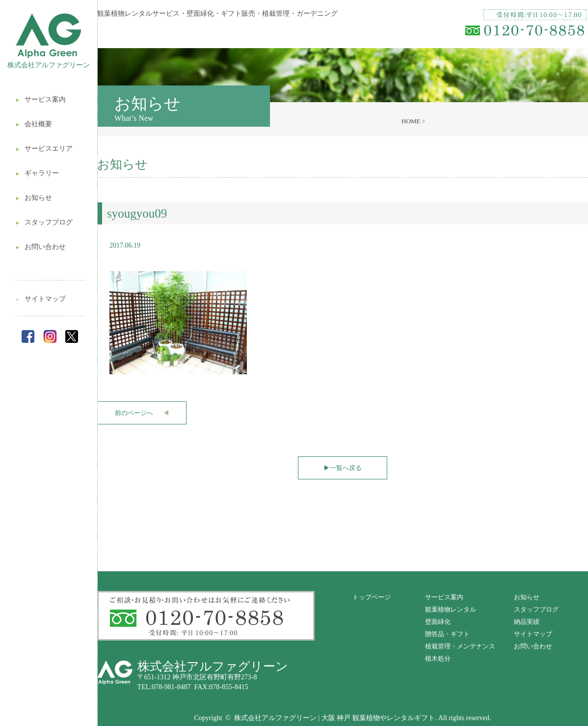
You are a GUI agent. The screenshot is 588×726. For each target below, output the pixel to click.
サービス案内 (41, 99)
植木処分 (438, 658)
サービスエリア (44, 149)
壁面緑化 (438, 622)
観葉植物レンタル (451, 609)
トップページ (372, 597)
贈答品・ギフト (447, 634)
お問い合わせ (41, 247)
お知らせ (34, 198)
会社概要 (34, 124)
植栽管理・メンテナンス (460, 646)
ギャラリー (37, 173)
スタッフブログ (44, 222)
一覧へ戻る (343, 468)
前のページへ (142, 413)
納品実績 (527, 622)
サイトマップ (41, 299)
